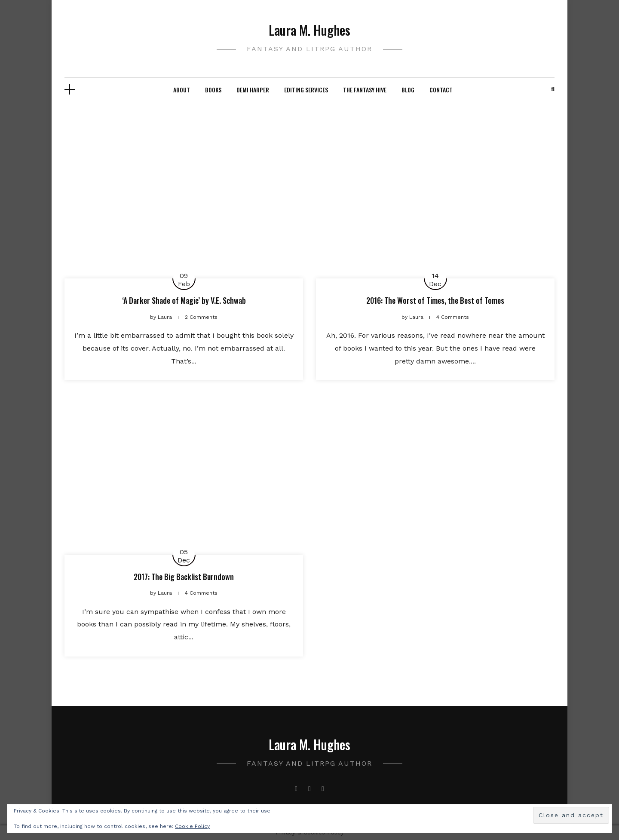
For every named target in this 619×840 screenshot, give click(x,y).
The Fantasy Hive (365, 90)
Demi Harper (253, 90)
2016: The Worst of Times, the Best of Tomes (435, 300)
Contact (441, 90)
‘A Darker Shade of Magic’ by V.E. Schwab (184, 300)
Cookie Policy (192, 826)
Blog (408, 90)
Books (213, 90)
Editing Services (306, 90)
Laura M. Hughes (309, 30)
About (182, 90)
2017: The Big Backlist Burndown (184, 577)
